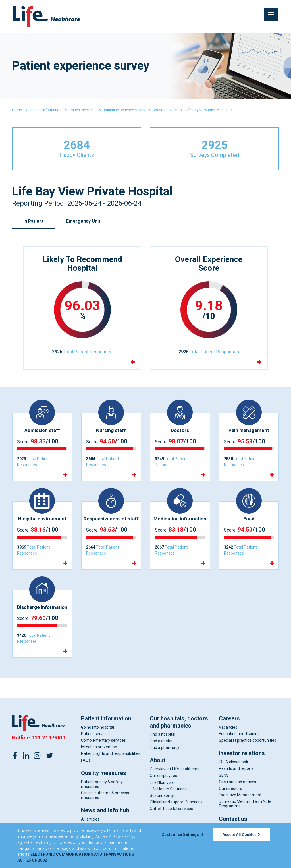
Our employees (163, 776)
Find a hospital (163, 735)
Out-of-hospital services (171, 809)
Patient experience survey (125, 110)
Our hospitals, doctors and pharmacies (179, 722)
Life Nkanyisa (162, 783)
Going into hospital (97, 728)
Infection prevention (99, 747)
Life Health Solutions (168, 789)
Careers (229, 719)
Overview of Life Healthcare (175, 769)
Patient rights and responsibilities (111, 754)
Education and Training (239, 734)
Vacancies (228, 728)
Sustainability (162, 796)
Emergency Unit (84, 221)
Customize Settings (182, 834)
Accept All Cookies (241, 835)
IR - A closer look (233, 762)
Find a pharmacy (165, 748)
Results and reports (236, 769)
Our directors (230, 789)
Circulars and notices (237, 782)
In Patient (34, 221)
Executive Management (240, 795)
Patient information (46, 110)
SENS (224, 776)
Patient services (83, 110)
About (158, 760)
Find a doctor (161, 741)
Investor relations (242, 753)
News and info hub (105, 811)
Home (17, 110)
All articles (90, 819)
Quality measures (104, 773)
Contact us (233, 819)
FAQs (86, 760)
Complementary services (103, 741)
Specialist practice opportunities (248, 741)
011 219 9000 (48, 738)
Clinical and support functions (176, 802)
